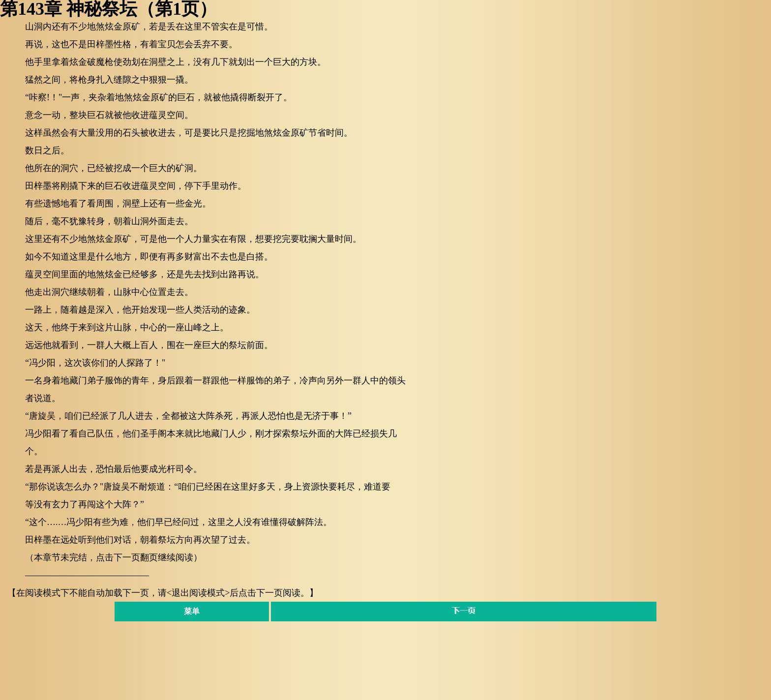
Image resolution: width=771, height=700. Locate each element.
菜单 (192, 611)
